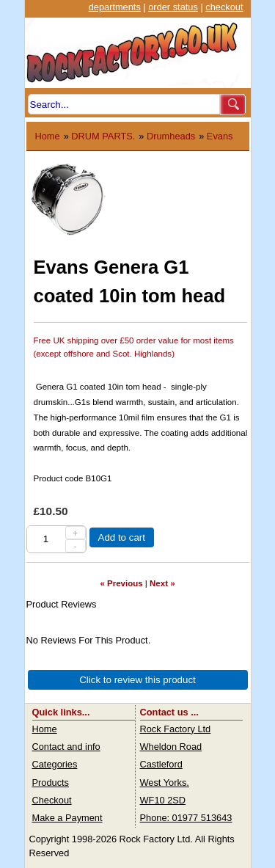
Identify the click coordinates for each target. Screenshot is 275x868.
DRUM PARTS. (103, 136)
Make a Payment (67, 818)
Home (48, 136)
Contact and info (66, 747)
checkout (224, 7)
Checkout (52, 800)
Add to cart (122, 537)
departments (115, 7)
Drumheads (171, 136)
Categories (55, 764)
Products (51, 783)
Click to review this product (137, 680)
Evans (220, 136)
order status (173, 7)
